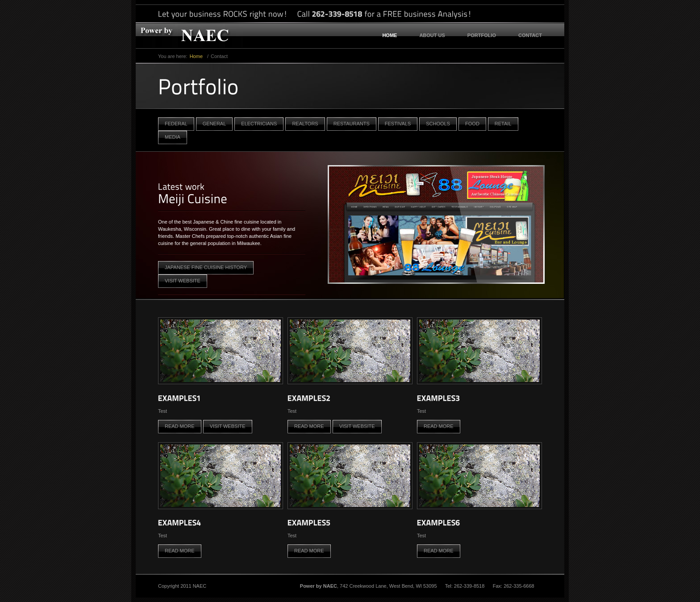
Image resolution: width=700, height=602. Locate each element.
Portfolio (482, 35)
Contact (530, 35)
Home (390, 35)
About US (432, 35)
